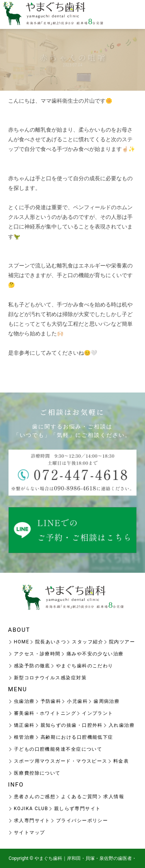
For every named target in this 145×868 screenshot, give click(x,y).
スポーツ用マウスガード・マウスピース (61, 761)
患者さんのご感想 (35, 797)
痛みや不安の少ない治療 (95, 654)
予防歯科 (51, 701)
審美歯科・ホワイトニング (45, 713)
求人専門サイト (32, 821)
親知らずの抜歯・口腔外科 (72, 725)
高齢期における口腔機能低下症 (77, 737)
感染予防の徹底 (32, 666)
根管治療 (24, 737)
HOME (22, 642)
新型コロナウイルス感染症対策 (50, 678)
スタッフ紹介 (88, 642)
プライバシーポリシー (82, 821)
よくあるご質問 (79, 797)
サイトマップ (30, 832)
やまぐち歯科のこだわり (85, 666)
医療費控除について (37, 773)
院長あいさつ (51, 642)
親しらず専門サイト (78, 809)
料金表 (121, 761)
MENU (18, 689)
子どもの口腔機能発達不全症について (58, 749)
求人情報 (114, 797)
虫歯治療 (24, 701)
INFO (16, 785)
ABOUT (19, 630)
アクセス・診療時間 (37, 654)
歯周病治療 (107, 701)
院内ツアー (122, 642)
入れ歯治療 (122, 725)
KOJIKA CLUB (31, 809)
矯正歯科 (24, 725)
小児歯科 (77, 701)
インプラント (98, 713)
